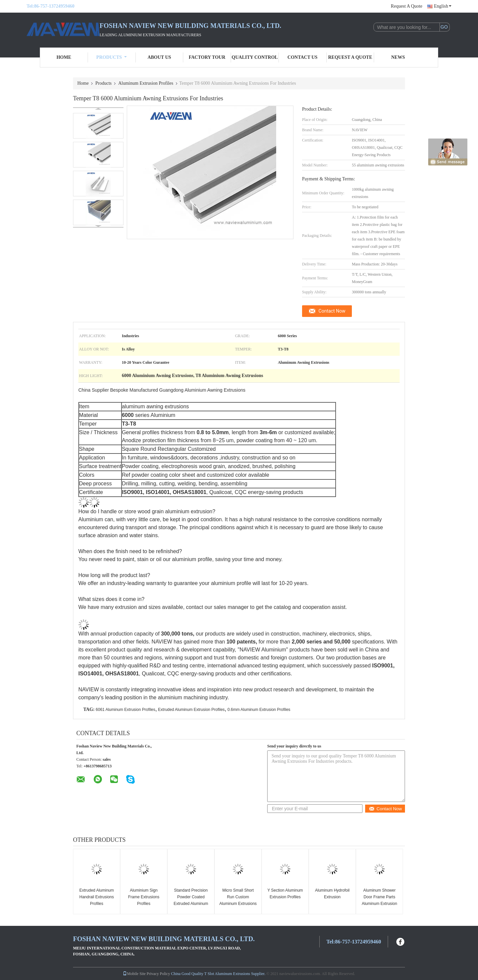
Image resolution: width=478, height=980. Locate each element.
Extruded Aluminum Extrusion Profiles (191, 710)
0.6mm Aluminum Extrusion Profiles (259, 710)
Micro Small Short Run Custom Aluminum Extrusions (238, 897)
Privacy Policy (158, 974)
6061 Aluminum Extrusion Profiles (125, 710)
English (443, 6)
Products (112, 57)
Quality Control (255, 57)
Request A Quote (406, 6)
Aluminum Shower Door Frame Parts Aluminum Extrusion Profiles (380, 900)
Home (64, 57)
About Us (159, 57)
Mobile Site (134, 974)
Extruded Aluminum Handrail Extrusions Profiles (97, 897)
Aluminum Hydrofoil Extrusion (332, 894)
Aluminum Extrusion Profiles (146, 83)
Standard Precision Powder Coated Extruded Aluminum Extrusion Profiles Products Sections (191, 904)
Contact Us (302, 57)
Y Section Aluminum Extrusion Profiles (285, 894)
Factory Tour (207, 57)
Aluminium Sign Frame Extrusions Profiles (144, 897)
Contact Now (332, 311)
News (398, 57)
